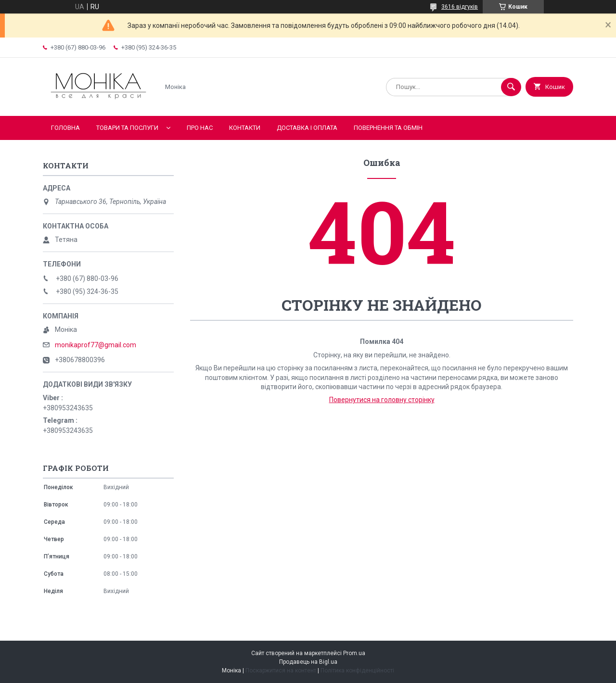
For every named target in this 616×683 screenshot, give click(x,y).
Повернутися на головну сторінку (382, 400)
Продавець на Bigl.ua (308, 662)
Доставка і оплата (307, 128)
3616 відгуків (460, 7)
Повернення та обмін (388, 128)
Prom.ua (354, 653)
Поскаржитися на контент (281, 670)
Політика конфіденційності (357, 670)
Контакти (245, 128)
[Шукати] (511, 87)
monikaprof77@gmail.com (96, 345)
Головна (65, 128)
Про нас (200, 128)
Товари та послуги (127, 128)
